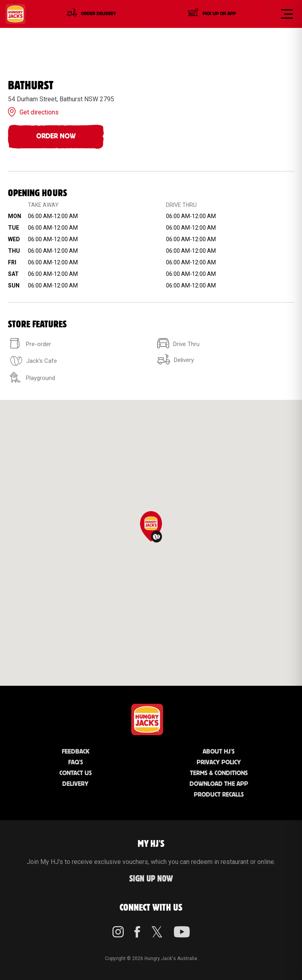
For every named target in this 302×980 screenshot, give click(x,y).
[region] (151, 543)
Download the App (219, 784)
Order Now (56, 136)
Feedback (76, 752)
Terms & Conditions (219, 773)
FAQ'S (76, 763)
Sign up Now (151, 879)
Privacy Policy (219, 763)
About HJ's (219, 752)
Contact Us (76, 773)
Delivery (75, 784)
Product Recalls (219, 795)
